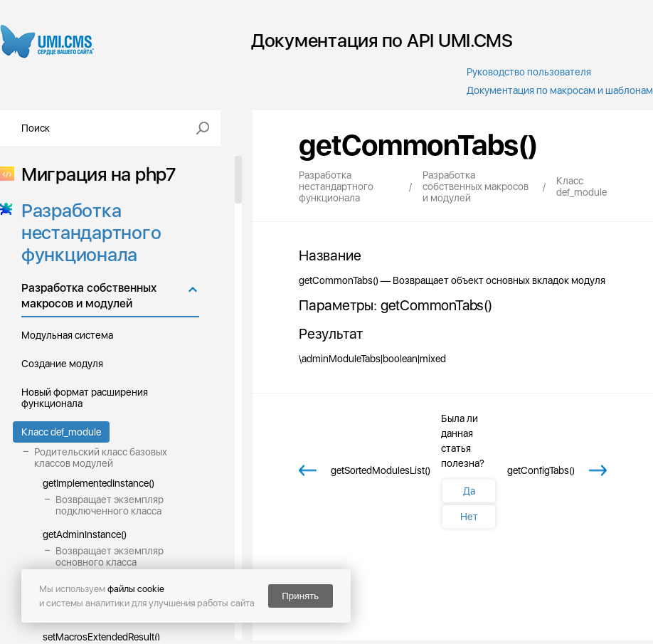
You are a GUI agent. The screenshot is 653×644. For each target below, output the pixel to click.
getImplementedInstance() (99, 483)
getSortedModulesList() (381, 470)
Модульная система (67, 335)
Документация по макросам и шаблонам (560, 90)
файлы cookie (136, 589)
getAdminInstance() (85, 534)
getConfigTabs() (541, 470)
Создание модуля (62, 364)
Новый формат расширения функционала (85, 398)
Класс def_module (61, 432)
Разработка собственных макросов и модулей (89, 296)
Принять (300, 596)
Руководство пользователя (529, 72)
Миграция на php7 (94, 174)
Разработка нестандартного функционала (87, 232)
